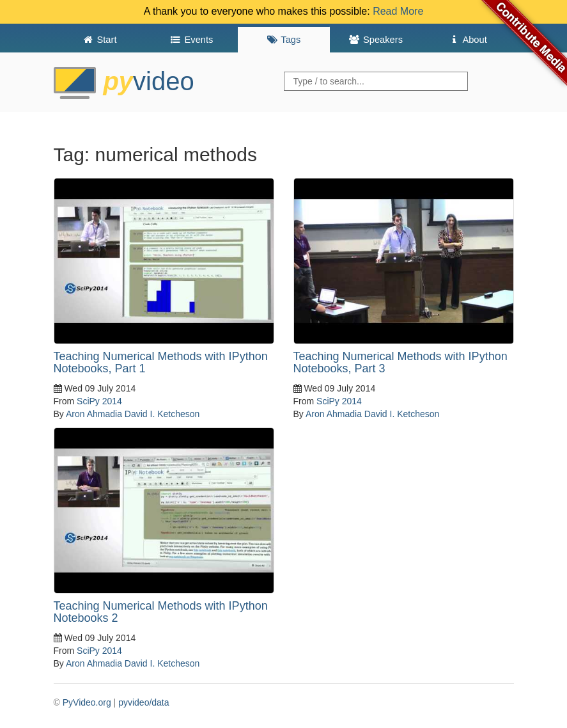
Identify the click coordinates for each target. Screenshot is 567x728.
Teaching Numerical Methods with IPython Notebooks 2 (161, 612)
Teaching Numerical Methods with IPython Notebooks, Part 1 (161, 363)
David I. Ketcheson (162, 414)
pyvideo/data (144, 702)
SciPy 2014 (99, 401)
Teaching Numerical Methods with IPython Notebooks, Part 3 (400, 363)
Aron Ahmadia (94, 414)
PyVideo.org (87, 702)
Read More (398, 11)
